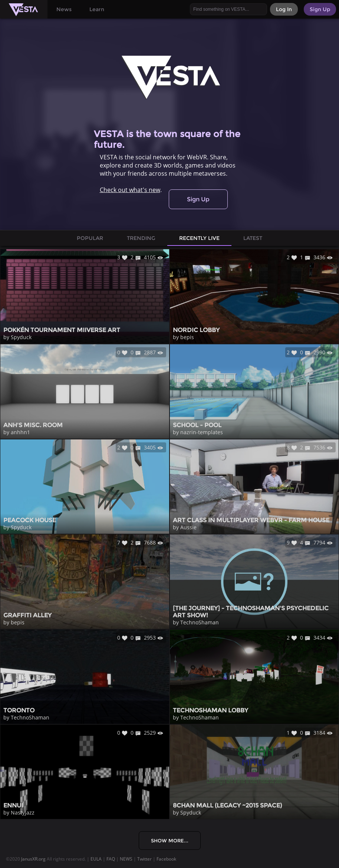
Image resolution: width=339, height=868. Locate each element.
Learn (97, 9)
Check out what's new (130, 190)
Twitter (144, 859)
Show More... (170, 841)
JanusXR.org (33, 859)
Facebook (166, 859)
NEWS (126, 859)
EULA (96, 859)
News (64, 9)
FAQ (111, 859)
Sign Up (198, 199)
